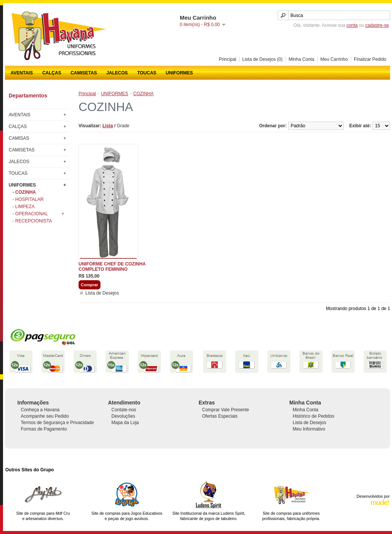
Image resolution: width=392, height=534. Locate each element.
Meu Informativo (309, 429)
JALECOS (117, 73)
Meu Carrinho (334, 59)
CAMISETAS (84, 73)
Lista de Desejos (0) (262, 59)
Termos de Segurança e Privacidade (57, 423)
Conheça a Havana (40, 410)
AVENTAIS (22, 73)
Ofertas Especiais (220, 416)
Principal (227, 59)
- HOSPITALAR (28, 199)
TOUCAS (147, 73)
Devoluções (123, 416)
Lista (108, 126)
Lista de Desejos (102, 293)
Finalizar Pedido (370, 59)
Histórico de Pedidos (313, 416)
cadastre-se (377, 25)
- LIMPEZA (24, 207)
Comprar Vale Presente (226, 410)
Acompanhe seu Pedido (45, 416)
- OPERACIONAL (38, 214)
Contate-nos (124, 410)
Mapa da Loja (125, 423)
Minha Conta (301, 59)
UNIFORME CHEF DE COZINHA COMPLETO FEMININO (112, 267)
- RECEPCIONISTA (32, 221)
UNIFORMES (179, 73)
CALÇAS (52, 73)
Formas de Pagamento (44, 429)
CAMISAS (19, 138)
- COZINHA (24, 192)
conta (352, 25)
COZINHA (144, 94)
